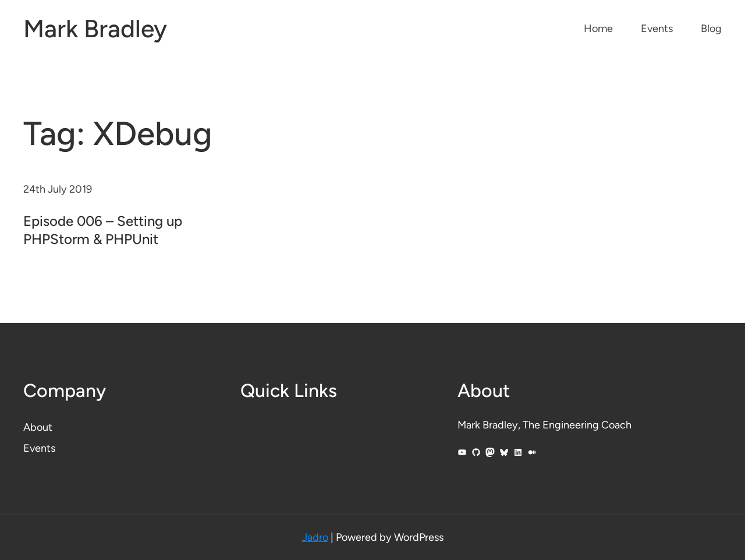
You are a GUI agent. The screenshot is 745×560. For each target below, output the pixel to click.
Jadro (315, 537)
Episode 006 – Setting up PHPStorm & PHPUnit (103, 230)
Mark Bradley (95, 29)
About (38, 427)
